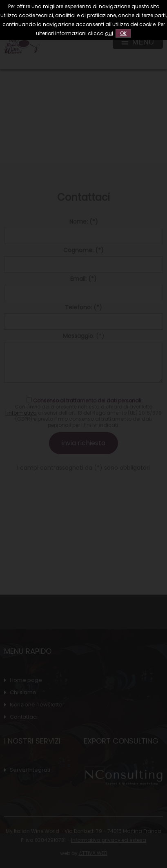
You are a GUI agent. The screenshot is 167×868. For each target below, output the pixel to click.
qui (109, 33)
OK (123, 33)
